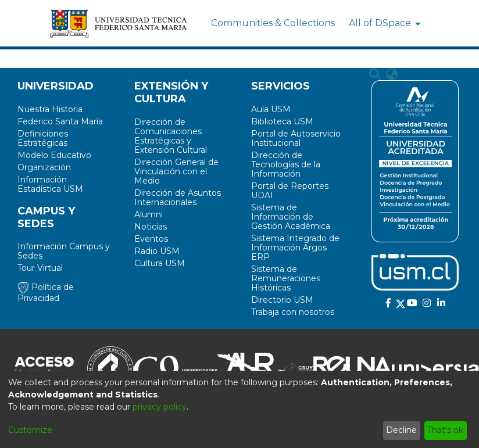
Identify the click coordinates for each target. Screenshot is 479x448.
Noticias (151, 227)
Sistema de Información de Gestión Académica (291, 217)
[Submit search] (375, 74)
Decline (401, 430)
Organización (44, 167)
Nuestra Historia (50, 109)
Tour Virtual (40, 268)
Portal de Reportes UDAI (290, 191)
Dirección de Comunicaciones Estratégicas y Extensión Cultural (171, 136)
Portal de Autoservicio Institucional (296, 138)
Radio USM (157, 251)
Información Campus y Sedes (64, 251)
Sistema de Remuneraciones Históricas (286, 278)
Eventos (151, 239)
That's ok (445, 430)
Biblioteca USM (282, 121)
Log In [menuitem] (417, 74)
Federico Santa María (60, 121)
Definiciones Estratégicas (43, 138)
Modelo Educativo (54, 155)
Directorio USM (282, 300)
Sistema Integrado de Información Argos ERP (295, 248)
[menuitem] (383, 23)
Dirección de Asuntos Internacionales (178, 198)
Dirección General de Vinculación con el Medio (176, 171)
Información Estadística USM (50, 184)
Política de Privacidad (46, 293)
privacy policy (160, 407)
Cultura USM (160, 263)
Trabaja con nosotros (293, 312)
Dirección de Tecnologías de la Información (286, 164)
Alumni (149, 214)
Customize (30, 430)
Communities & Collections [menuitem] (273, 23)
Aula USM (271, 109)
